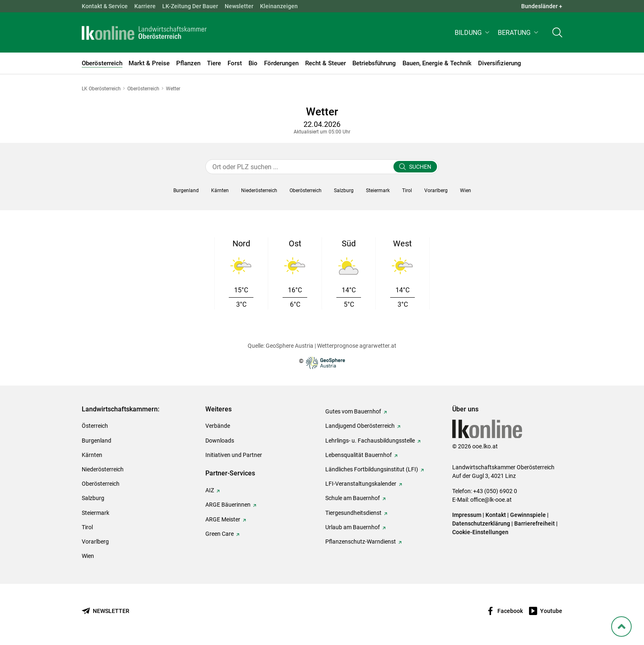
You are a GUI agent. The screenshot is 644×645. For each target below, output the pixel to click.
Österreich (95, 426)
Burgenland (97, 441)
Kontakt (496, 515)
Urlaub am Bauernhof (353, 527)
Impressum (467, 515)
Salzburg (93, 498)
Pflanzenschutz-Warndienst (361, 542)
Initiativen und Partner (234, 455)
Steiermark (95, 513)
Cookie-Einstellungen (480, 532)
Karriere (145, 6)
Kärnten (92, 455)
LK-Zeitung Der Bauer (190, 6)
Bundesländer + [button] (542, 6)
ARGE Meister (223, 519)
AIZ (210, 490)
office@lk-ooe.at (491, 500)
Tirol (87, 527)
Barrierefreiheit (535, 523)
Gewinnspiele (528, 515)
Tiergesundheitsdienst (353, 513)
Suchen (420, 167)
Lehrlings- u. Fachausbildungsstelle (370, 441)
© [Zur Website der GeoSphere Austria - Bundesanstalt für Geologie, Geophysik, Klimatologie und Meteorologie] (322, 363)
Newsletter (239, 6)
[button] (473, 36)
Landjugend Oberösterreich (360, 426)
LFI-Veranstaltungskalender (361, 484)
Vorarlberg (95, 542)
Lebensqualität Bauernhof (359, 455)
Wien (88, 556)
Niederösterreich (103, 469)
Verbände (218, 426)
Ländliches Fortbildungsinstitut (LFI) (372, 469)
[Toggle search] (557, 36)
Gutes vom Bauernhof (353, 411)
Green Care (220, 534)
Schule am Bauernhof (353, 498)
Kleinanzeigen (279, 6)
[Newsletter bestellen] (106, 611)
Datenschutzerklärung (481, 523)
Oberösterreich (101, 484)
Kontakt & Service (105, 6)
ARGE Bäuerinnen (228, 505)
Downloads (220, 441)
